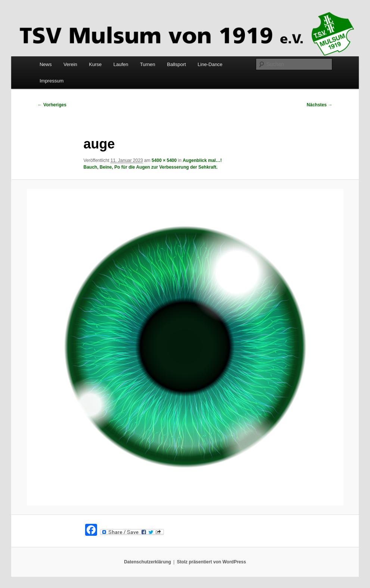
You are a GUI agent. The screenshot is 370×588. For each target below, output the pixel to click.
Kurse (95, 64)
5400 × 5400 (164, 160)
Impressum (52, 81)
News (46, 64)
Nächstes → (320, 105)
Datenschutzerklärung (147, 562)
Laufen (121, 64)
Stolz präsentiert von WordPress (212, 562)
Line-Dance (210, 64)
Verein (70, 64)
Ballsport (176, 64)
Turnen (148, 64)
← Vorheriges (52, 105)
